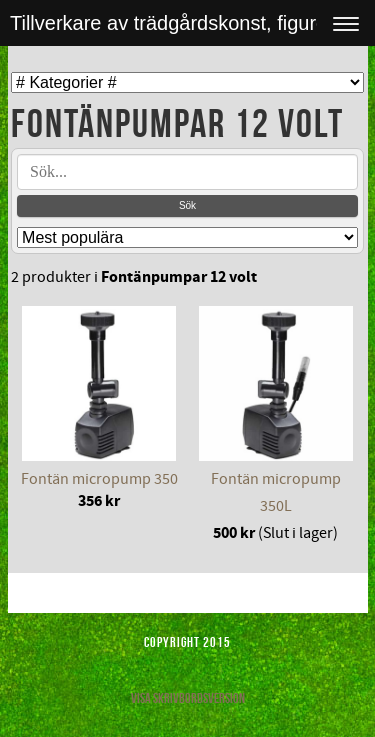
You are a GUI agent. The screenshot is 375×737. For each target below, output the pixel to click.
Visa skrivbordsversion (188, 698)
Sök (187, 205)
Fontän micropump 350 (99, 479)
